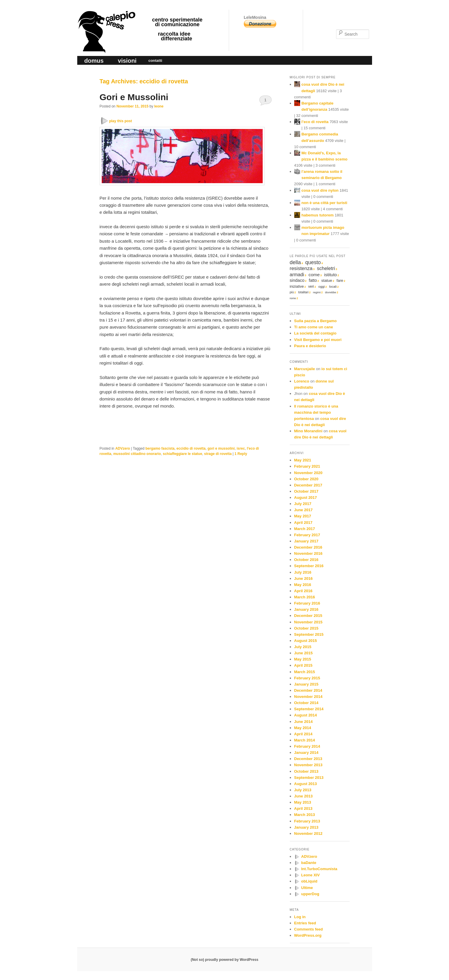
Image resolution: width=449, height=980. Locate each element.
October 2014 (306, 703)
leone (159, 106)
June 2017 (304, 510)
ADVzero (123, 448)
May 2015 (303, 659)
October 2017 (306, 491)
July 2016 (303, 572)
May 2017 (303, 516)
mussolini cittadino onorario (137, 454)
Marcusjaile (305, 369)
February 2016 (307, 603)
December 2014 (308, 690)
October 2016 (306, 560)
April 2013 (303, 808)
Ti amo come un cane (314, 327)
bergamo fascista (160, 448)
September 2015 (309, 634)
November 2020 (308, 473)
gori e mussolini (221, 448)
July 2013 (303, 790)
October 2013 (306, 771)
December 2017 (308, 485)
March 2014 (305, 740)
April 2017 (303, 523)
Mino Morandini (308, 431)
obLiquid (309, 881)
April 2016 (303, 591)
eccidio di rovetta (191, 448)
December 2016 (308, 547)
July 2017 (303, 504)
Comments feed (309, 929)
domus (94, 61)
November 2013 (308, 765)
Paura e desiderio (310, 346)
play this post (120, 121)
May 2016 (303, 585)
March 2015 (305, 672)
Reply (241, 454)
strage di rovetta (218, 454)
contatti (155, 61)
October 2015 (306, 628)
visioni (127, 61)
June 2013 (304, 796)
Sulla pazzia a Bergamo (316, 321)
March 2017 (305, 529)
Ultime (307, 888)
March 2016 (305, 597)
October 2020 (306, 479)
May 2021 (303, 460)
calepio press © (106, 19)
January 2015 (306, 684)
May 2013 (303, 802)
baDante (309, 863)
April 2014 (303, 734)
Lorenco (302, 381)
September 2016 (309, 566)
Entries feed (305, 923)
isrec (241, 448)
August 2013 (306, 784)
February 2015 (307, 678)
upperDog (310, 894)
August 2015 (306, 641)
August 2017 (306, 498)
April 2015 (303, 665)
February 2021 (307, 466)
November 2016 (308, 553)
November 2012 (308, 834)
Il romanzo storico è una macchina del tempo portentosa (316, 412)
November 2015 (308, 622)
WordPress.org (308, 935)
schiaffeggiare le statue (182, 454)
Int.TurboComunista (319, 869)
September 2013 (309, 778)
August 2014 (306, 715)
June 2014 (304, 722)
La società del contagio (315, 333)
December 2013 (308, 759)
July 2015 (303, 647)
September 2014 (309, 709)
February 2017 (307, 535)
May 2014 (303, 728)
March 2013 (305, 815)
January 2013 (306, 827)
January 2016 (306, 609)
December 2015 (308, 616)
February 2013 (307, 821)
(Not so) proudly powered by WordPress (224, 960)
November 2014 (308, 697)
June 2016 (304, 578)
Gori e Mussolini (134, 97)
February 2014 (307, 746)
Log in (300, 917)
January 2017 (306, 541)
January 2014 (306, 753)
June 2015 (304, 653)
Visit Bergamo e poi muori (318, 340)
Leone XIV (311, 875)
